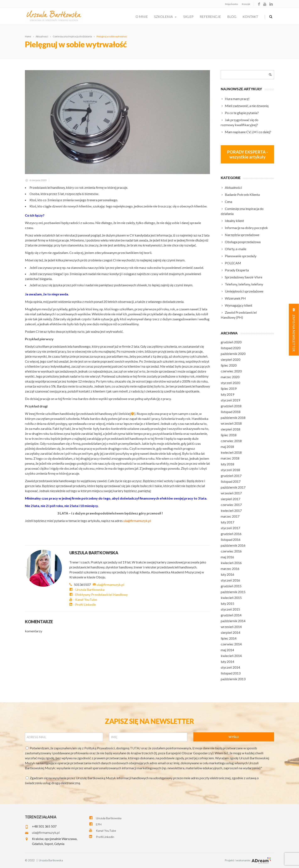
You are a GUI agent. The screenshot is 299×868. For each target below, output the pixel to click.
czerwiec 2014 (231, 644)
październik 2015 (233, 592)
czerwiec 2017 (231, 505)
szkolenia (166, 16)
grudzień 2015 (231, 586)
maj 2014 (227, 650)
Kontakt (250, 16)
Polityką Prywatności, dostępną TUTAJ (113, 748)
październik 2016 (233, 545)
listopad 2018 (231, 412)
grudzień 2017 (231, 476)
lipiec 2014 (229, 638)
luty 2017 (227, 522)
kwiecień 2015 (231, 598)
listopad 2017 (231, 481)
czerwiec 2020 (231, 371)
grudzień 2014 (231, 615)
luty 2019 (227, 394)
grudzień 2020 (231, 342)
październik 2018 (233, 418)
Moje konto (231, 4)
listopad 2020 (231, 348)
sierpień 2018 (230, 429)
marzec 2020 (230, 377)
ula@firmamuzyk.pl (109, 585)
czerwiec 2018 (231, 441)
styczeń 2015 (230, 609)
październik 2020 (233, 354)
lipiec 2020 (229, 365)
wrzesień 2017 (231, 493)
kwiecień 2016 (231, 563)
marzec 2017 (230, 516)
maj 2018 (227, 447)
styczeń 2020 (230, 383)
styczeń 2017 (230, 528)
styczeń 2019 (230, 400)
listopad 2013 (231, 673)
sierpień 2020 (230, 359)
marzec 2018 (230, 458)
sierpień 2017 (230, 499)
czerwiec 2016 (231, 551)
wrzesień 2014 (231, 627)
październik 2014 (233, 621)
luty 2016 (227, 574)
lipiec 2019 (229, 388)
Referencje (210, 16)
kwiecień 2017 (231, 510)
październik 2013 (233, 679)
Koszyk (246, 4)
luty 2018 (227, 464)
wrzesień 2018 (231, 423)
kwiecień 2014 (231, 656)
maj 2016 (227, 557)
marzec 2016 (230, 569)
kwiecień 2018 (231, 452)
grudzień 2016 (231, 534)
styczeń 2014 (230, 667)
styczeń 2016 (230, 580)
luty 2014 (227, 661)
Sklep (188, 16)
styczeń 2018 (230, 470)
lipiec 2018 (229, 435)
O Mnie (142, 16)
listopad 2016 (231, 539)
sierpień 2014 (230, 632)
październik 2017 (233, 487)
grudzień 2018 (231, 406)
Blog (232, 16)
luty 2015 (227, 603)
